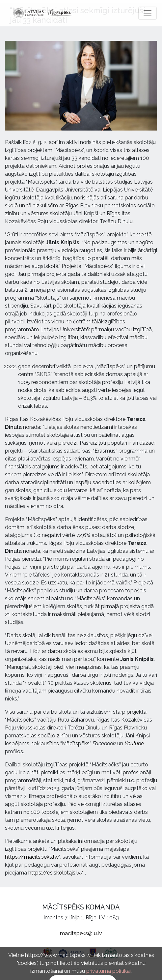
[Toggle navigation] (148, 13)
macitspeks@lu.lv (81, 933)
